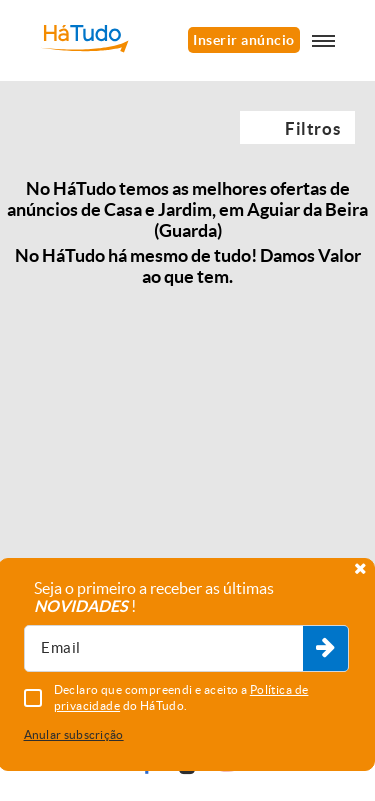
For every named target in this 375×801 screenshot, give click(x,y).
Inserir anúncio (243, 40)
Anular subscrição (74, 734)
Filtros (312, 128)
